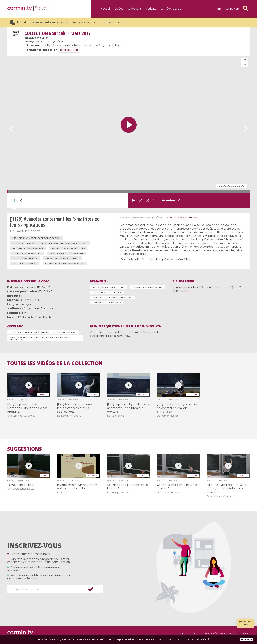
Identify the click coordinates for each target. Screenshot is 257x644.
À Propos (181, 633)
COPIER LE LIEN (69, 50)
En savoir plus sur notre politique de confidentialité (182, 639)
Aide (195, 633)
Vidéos (119, 9)
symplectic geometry (27, 253)
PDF (189, 291)
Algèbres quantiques (107, 292)
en (219, 9)
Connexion (232, 9)
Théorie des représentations (113, 297)
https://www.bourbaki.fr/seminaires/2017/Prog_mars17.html (83, 45)
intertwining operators (68, 248)
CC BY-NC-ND (30, 300)
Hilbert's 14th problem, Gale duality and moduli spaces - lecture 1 (227, 489)
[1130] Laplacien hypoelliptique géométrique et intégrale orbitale (128, 408)
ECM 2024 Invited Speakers (183, 217)
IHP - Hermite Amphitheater (35, 317)
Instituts (151, 9)
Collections (134, 9)
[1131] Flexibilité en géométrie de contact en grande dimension (177, 408)
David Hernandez (27, 231)
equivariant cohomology (67, 253)
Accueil (106, 9)
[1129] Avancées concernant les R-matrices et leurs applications (76, 408)
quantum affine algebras (63, 258)
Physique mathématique (108, 287)
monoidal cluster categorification (37, 238)
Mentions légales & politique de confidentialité (227, 633)
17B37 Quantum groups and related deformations (43, 332)
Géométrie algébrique (148, 287)
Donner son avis (246, 623)
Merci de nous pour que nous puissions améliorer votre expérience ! (66, 22)
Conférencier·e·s (171, 9)
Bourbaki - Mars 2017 (58, 33)
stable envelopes (25, 258)
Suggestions (25, 449)
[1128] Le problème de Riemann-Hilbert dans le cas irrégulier (27, 408)
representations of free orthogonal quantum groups (50, 243)
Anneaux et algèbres (107, 302)
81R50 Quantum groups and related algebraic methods (40, 338)
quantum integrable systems (65, 263)
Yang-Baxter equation (28, 248)
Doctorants (48, 309)
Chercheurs (32, 309)
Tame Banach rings (21, 485)
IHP (23, 296)
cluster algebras (25, 263)
